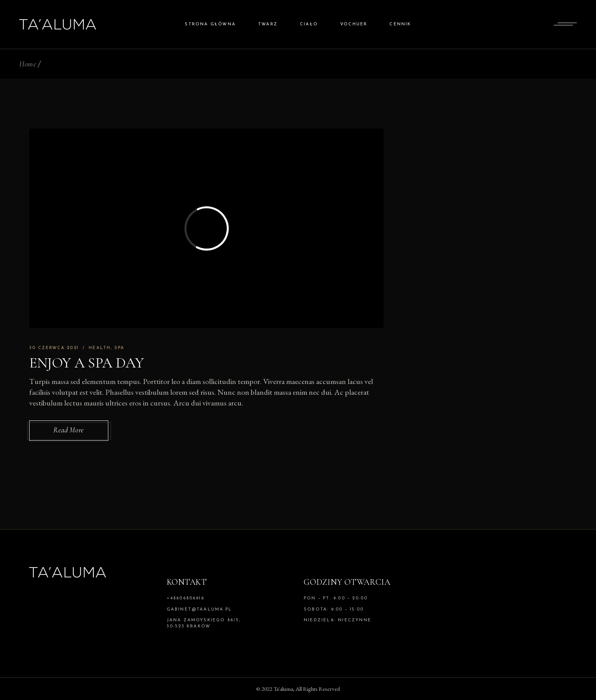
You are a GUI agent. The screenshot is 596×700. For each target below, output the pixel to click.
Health (100, 348)
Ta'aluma (283, 689)
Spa (120, 348)
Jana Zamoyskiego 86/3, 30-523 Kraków (204, 623)
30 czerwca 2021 (54, 348)
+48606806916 (185, 598)
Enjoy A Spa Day (86, 363)
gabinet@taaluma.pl (199, 610)
